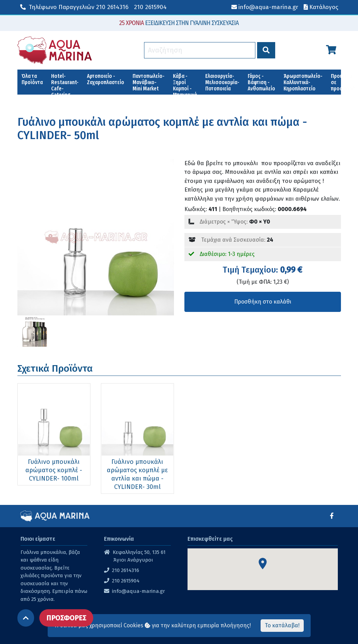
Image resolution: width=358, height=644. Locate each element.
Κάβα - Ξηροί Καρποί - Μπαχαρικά (185, 84)
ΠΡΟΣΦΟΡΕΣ (66, 618)
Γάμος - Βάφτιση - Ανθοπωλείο (261, 82)
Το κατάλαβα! (282, 625)
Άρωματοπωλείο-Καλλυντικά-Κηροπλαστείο (303, 82)
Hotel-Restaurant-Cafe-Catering (65, 84)
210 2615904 (150, 7)
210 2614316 (74, 7)
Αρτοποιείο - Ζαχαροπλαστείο (106, 79)
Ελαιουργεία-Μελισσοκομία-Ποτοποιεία (222, 82)
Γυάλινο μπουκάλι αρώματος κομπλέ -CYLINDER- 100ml (54, 470)
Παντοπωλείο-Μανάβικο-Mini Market (149, 82)
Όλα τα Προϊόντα (32, 79)
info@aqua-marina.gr (138, 591)
